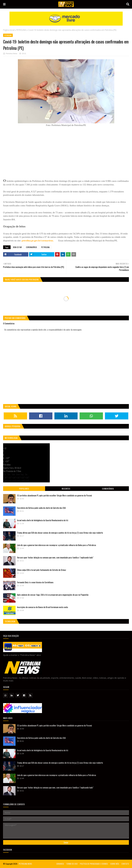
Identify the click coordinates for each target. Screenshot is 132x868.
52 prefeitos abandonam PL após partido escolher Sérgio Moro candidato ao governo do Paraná (54, 495)
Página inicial (9, 30)
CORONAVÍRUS (31, 247)
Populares (24, 489)
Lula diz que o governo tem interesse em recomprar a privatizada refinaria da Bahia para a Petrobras (57, 545)
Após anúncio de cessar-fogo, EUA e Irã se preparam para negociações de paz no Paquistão (53, 595)
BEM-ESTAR (17, 247)
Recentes (66, 489)
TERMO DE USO (72, 864)
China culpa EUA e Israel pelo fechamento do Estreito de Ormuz (42, 570)
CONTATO (125, 864)
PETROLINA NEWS (25, 864)
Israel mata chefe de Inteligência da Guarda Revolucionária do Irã (43, 520)
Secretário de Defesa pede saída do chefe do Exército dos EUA (41, 508)
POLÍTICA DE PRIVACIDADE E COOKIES (94, 864)
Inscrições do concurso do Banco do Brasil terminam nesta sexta (43, 607)
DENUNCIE (60, 864)
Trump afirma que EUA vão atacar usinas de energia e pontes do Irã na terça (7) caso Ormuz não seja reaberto (60, 533)
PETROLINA (21, 30)
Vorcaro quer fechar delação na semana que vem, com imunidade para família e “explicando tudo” (55, 557)
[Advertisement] (26, 150)
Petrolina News (12, 54)
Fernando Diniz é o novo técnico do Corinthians (35, 582)
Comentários (108, 489)
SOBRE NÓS (115, 864)
